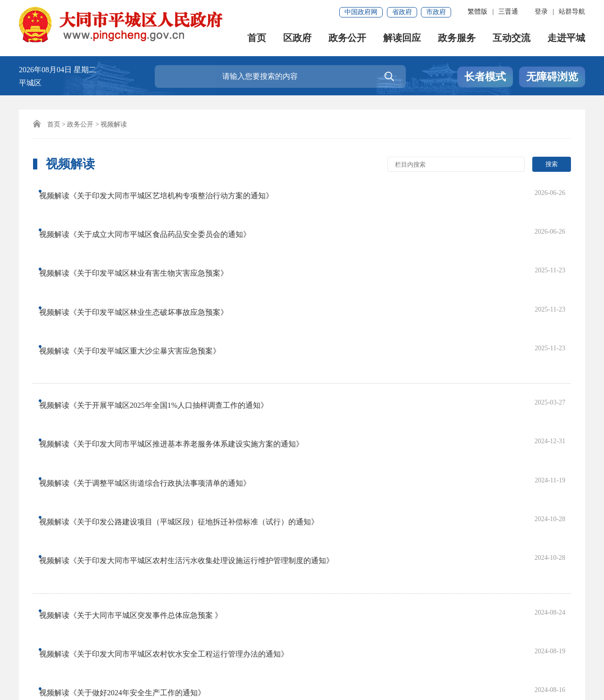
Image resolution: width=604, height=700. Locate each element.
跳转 (425, 532)
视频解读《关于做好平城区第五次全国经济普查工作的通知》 (150, 487)
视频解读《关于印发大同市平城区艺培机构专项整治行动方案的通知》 (165, 191)
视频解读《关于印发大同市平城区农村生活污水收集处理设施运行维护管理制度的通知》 (195, 377)
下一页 (269, 532)
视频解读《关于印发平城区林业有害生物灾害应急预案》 (142, 229)
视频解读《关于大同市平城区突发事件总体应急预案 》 (139, 411)
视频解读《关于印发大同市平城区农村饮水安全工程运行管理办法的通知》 (172, 430)
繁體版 (478, 12)
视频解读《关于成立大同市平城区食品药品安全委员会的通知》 (153, 210)
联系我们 (84, 633)
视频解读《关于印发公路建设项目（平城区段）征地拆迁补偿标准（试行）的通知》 (187, 358)
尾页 (302, 532)
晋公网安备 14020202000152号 (244, 665)
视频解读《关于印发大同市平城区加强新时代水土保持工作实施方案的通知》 (176, 468)
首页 (257, 38)
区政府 (297, 38)
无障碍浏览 (552, 77)
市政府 (436, 12)
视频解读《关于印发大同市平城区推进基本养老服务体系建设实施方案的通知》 (180, 320)
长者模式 (485, 77)
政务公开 (347, 38)
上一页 (209, 532)
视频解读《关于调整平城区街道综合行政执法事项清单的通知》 (153, 339)
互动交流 (512, 38)
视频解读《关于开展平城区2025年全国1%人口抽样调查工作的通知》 (162, 301)
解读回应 (402, 38)
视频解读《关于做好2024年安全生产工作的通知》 (131, 449)
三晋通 (508, 12)
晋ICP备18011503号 (56, 665)
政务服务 (457, 38)
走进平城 (566, 38)
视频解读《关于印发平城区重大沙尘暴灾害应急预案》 (138, 267)
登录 (541, 12)
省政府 (402, 12)
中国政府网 (361, 12)
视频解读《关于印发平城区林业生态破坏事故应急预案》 (142, 248)
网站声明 (39, 633)
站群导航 (572, 12)
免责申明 (128, 633)
